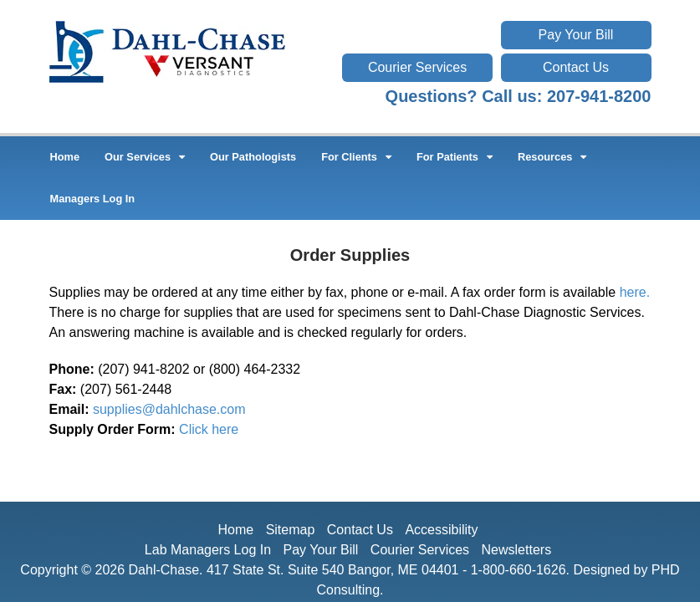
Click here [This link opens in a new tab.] (209, 429)
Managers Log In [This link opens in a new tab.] (93, 199)
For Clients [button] (356, 157)
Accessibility (441, 530)
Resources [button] (552, 157)
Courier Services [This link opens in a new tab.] (417, 67)
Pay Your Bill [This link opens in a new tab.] (576, 35)
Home (65, 157)
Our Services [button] (145, 157)
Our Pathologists (253, 157)
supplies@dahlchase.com (169, 409)
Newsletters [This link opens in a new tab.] (517, 550)
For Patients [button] (455, 157)
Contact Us (576, 67)
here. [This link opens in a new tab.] (635, 292)
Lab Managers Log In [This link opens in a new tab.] (208, 550)
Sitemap (291, 530)
